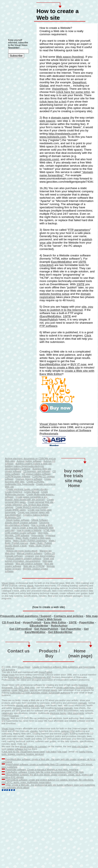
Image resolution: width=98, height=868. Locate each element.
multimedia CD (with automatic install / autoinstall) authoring (40, 693)
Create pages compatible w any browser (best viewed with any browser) (26, 498)
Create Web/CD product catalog (32, 507)
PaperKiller (87, 622)
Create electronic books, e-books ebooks (27, 489)
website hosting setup (55, 294)
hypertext (83, 685)
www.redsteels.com (53, 137)
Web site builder (80, 746)
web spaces (48, 121)
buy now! (74, 471)
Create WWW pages (15, 510)
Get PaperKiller (71, 629)
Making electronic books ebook (22, 551)
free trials (73, 476)
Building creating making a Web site (34, 464)
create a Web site (68, 41)
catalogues (7, 713)
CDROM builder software (18, 476)
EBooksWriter (39, 626)
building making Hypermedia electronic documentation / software (24, 467)
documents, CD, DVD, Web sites (18, 687)
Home (74, 486)
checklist (47, 265)
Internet (34, 690)
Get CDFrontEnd (21, 629)
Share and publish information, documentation (29, 560)
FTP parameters (79, 230)
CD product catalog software (36, 474)
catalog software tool (17, 749)
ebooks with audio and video (30, 705)
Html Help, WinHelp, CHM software (27, 534)
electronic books (58, 713)
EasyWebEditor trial (53, 364)
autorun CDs (68, 731)
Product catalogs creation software (24, 558)
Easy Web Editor (55, 622)
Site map (92, 616)
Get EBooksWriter (60, 632)
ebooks (34, 731)
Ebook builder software (18, 520)
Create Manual (32, 492)
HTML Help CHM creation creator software (30, 532)
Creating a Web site (52, 31)
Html (70, 713)
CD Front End (11, 622)
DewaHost (79, 82)
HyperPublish (49, 319)
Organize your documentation (40, 556)
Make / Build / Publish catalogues (30, 540)
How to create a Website (29, 530)
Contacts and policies (69, 616)
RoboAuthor (59, 626)
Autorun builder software (29, 461)
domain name (60, 118)
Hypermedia (37, 535)
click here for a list (53, 102)
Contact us (19, 651)
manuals (82, 703)
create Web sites (20, 690)
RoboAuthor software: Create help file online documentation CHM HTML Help (45, 772)
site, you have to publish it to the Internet (66, 308)
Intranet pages (50, 690)
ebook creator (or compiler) (34, 746)
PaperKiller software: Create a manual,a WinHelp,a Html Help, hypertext (42, 770)
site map (73, 481)
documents (78, 713)
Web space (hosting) (70, 57)
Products (48, 651)
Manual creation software (30, 553)
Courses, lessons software (29, 479)
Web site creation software (29, 564)
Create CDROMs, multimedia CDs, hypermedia (25, 483)
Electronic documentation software (27, 524)
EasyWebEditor (62, 262)
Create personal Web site (41, 502)
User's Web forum (50, 619)
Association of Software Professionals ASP (30, 677)
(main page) (80, 656)
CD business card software (37, 471)
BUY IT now (79, 364)
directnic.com (49, 159)
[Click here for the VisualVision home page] (23, 752)
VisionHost (59, 89)
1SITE (82, 262)
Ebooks (6, 718)
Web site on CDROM (34, 566)
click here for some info (73, 92)
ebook (30, 586)
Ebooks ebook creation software (21, 523)
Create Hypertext (14, 492)
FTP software (48, 326)
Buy (49, 656)
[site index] (51, 752)
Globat (44, 86)
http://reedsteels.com (63, 134)
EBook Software (40, 520)
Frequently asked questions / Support (26, 616)
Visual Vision (48, 424)
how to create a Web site (63, 368)
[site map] (62, 752)
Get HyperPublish (46, 629)
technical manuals (63, 708)
